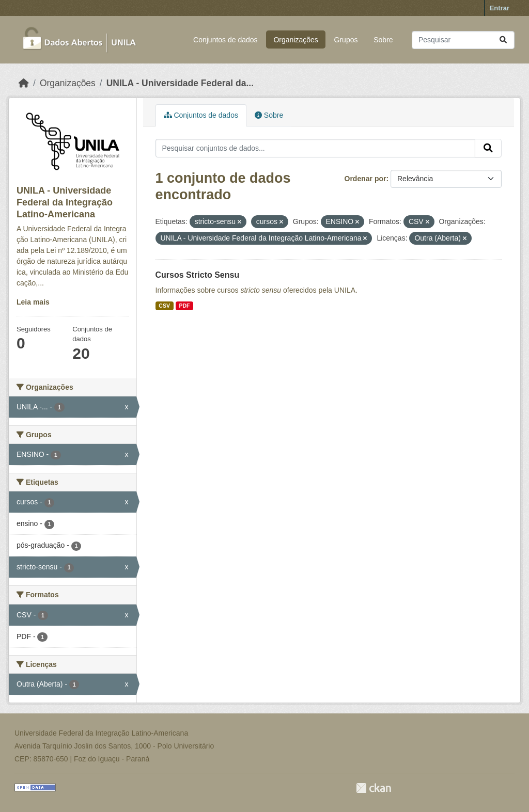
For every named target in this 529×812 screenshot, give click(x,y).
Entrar (500, 8)
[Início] (24, 83)
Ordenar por (365, 179)
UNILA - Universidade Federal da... (180, 83)
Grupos (346, 40)
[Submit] (503, 40)
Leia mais (33, 302)
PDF (184, 306)
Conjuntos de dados (225, 40)
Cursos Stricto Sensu (198, 275)
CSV (164, 306)
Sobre (383, 40)
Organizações (295, 40)
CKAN (374, 788)
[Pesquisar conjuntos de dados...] (463, 40)
